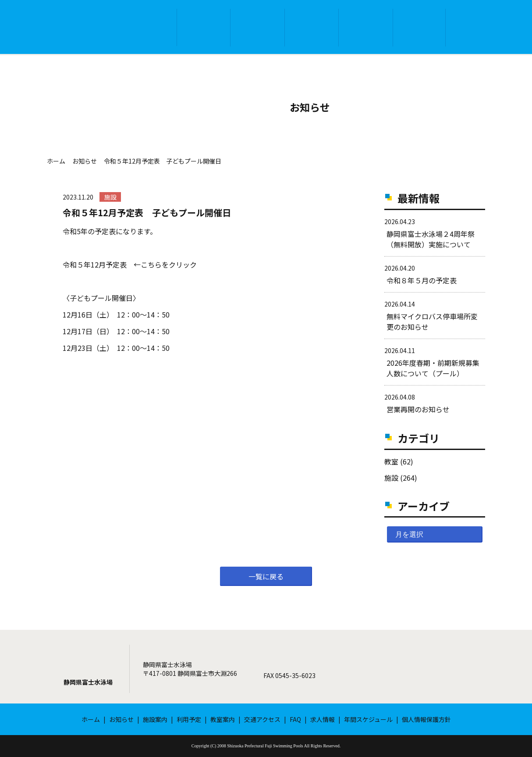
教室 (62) (399, 461)
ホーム (151, 27)
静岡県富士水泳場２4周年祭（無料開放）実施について (431, 239)
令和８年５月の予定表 (422, 280)
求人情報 (323, 719)
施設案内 (257, 28)
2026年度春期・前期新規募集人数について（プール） (433, 368)
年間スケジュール (368, 719)
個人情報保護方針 (426, 719)
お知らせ (204, 28)
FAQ (472, 28)
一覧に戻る (266, 576)
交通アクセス (419, 28)
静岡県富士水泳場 (88, 682)
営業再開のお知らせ (418, 409)
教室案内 (366, 28)
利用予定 (312, 28)
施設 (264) (401, 478)
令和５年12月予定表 (95, 264)
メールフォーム (421, 669)
